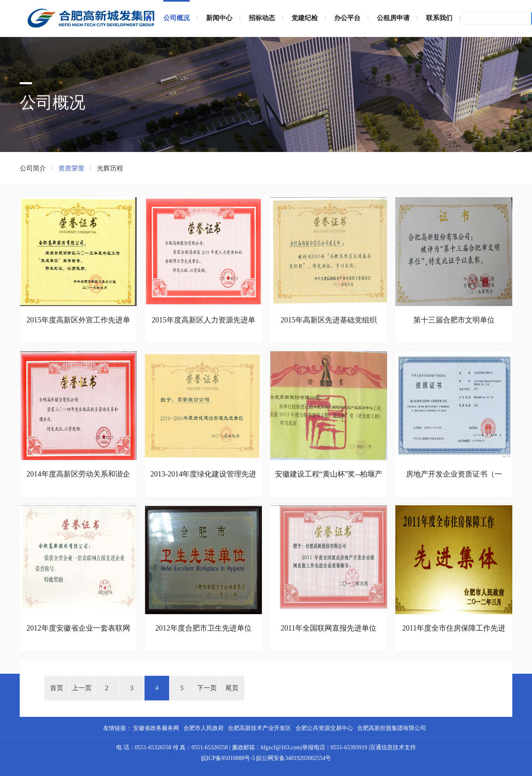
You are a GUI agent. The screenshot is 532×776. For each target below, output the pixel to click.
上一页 (82, 688)
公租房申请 (393, 18)
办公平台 (347, 18)
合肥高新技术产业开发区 (259, 728)
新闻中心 (219, 18)
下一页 (207, 688)
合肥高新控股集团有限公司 (392, 728)
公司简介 (33, 168)
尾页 (232, 688)
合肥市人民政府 (204, 728)
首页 (57, 688)
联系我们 (439, 18)
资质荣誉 (71, 168)
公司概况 (177, 18)
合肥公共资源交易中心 (324, 728)
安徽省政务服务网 (156, 728)
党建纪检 (305, 18)
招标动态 (262, 18)
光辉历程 (110, 168)
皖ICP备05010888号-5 (228, 758)
